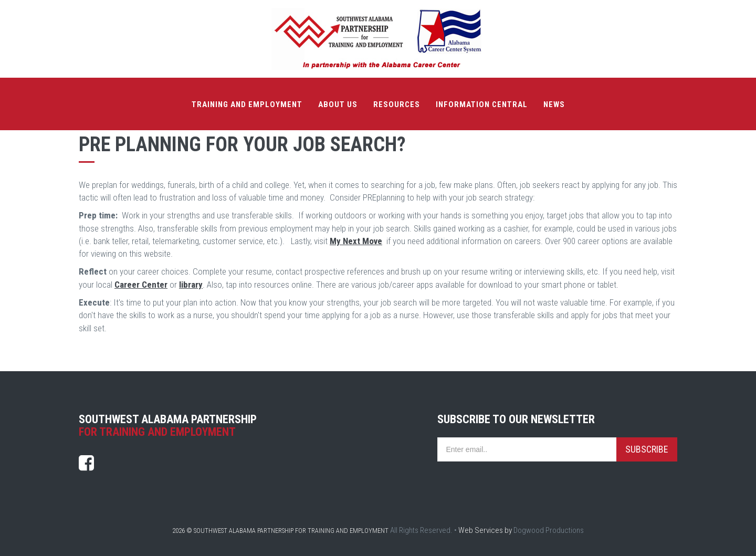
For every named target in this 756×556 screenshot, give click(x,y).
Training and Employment (247, 104)
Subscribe (647, 449)
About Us (338, 104)
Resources (397, 104)
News (554, 104)
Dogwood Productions (549, 530)
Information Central (482, 104)
